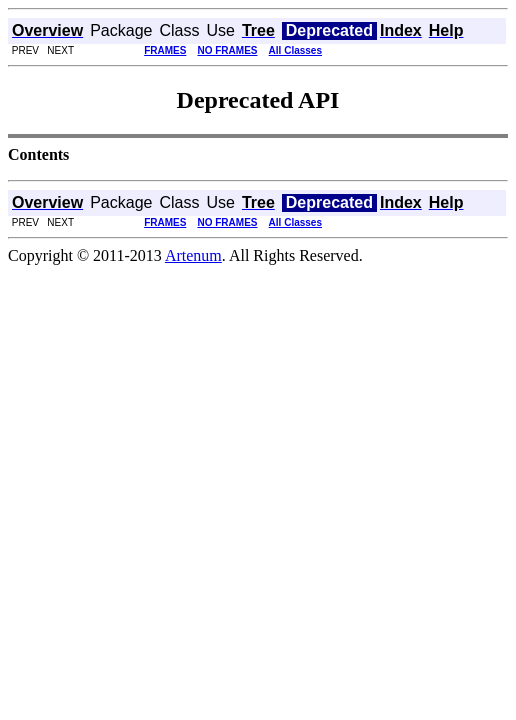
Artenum (193, 255)
